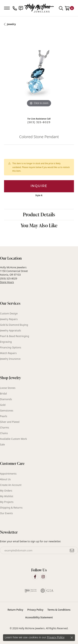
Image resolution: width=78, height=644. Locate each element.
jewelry (11, 24)
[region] (39, 73)
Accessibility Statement (39, 617)
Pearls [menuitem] (4, 416)
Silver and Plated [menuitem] (10, 422)
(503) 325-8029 (39, 122)
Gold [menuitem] (3, 405)
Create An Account (11, 485)
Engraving (6, 342)
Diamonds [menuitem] (6, 399)
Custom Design (9, 314)
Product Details (39, 214)
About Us (5, 479)
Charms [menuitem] (5, 428)
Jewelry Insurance (10, 359)
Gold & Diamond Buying (14, 325)
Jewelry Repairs (9, 319)
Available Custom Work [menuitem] (13, 439)
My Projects (7, 502)
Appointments (8, 474)
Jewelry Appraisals (11, 330)
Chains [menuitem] (4, 433)
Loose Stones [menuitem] (8, 388)
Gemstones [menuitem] (7, 411)
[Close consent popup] (72, 638)
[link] (15, 8)
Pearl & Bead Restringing (14, 336)
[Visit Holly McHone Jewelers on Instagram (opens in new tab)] (43, 577)
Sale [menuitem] (2, 445)
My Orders (6, 491)
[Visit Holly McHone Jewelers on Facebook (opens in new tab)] (35, 577)
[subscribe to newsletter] (72, 550)
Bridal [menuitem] (3, 394)
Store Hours (7, 282)
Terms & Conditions (59, 610)
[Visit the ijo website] (31, 591)
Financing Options (11, 347)
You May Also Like (39, 225)
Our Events (6, 513)
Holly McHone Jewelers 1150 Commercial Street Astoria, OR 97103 (14, 275)
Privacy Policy (35, 610)
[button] (61, 8)
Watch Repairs (8, 353)
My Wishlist (7, 496)
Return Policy (15, 610)
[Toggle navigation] (7, 8)
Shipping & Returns (11, 508)
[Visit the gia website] (47, 591)
